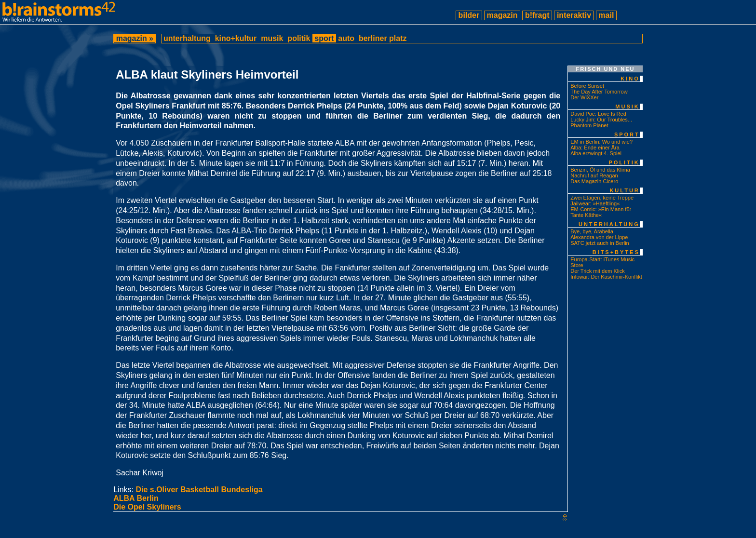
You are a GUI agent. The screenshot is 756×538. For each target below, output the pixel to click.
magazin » (135, 38)
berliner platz (382, 38)
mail (606, 15)
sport (324, 38)
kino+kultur (236, 38)
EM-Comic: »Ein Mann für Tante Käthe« (601, 212)
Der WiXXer (584, 97)
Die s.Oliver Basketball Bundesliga (199, 490)
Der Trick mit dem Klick (597, 271)
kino (630, 79)
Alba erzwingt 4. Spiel (596, 153)
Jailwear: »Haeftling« (595, 203)
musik (272, 38)
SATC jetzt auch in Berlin (600, 243)
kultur (624, 190)
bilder (469, 15)
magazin (502, 15)
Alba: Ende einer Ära (595, 148)
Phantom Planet (589, 125)
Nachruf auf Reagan (594, 175)
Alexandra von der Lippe (599, 237)
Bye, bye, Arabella (592, 231)
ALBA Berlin (136, 498)
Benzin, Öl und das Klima (600, 170)
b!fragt (537, 15)
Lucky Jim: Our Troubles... (601, 120)
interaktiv (574, 15)
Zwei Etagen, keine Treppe (602, 198)
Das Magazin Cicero (594, 181)
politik (299, 38)
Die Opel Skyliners (147, 507)
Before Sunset (587, 86)
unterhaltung (187, 38)
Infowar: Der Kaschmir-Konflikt (606, 277)
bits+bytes (616, 252)
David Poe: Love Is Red (598, 114)
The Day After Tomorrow (599, 92)
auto (346, 38)
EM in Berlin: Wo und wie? (601, 142)
